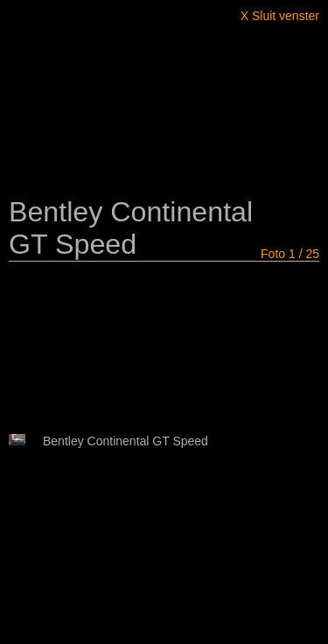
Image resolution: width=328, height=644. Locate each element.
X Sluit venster (280, 16)
